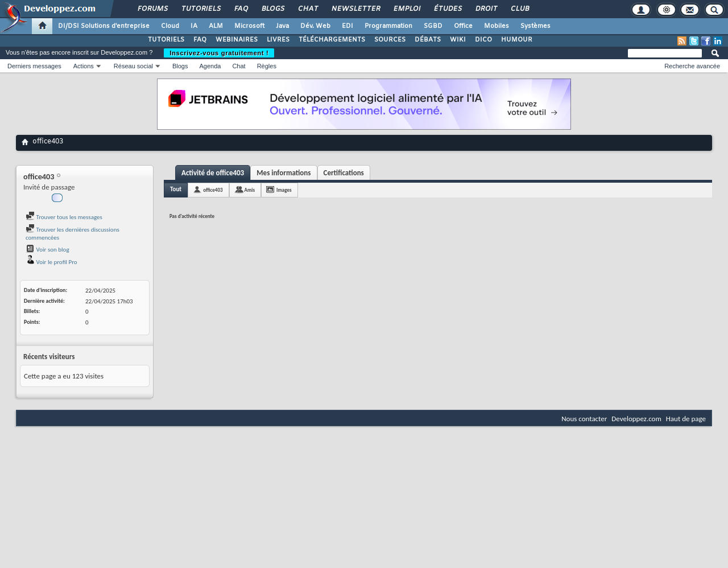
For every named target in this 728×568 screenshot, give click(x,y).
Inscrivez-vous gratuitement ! (219, 53)
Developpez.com (636, 419)
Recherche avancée (692, 66)
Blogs (272, 9)
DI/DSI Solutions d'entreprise (104, 26)
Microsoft (249, 26)
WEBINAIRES (237, 40)
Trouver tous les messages (64, 217)
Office (463, 26)
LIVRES (278, 40)
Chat (307, 9)
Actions (84, 66)
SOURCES (390, 40)
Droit (486, 9)
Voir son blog (47, 250)
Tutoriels (200, 9)
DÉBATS (428, 40)
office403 (213, 190)
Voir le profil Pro (51, 262)
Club (519, 9)
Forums (152, 9)
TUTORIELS (166, 40)
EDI (348, 26)
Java (282, 26)
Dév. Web (315, 26)
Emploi (406, 9)
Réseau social (133, 66)
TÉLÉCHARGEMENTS (332, 40)
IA (194, 26)
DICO (483, 40)
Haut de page (686, 419)
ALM (216, 26)
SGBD (433, 26)
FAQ (241, 9)
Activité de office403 (213, 173)
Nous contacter (584, 419)
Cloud (170, 26)
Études (447, 9)
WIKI (458, 40)
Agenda (210, 66)
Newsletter (355, 9)
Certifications (344, 173)
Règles (267, 66)
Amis (250, 190)
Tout (176, 189)
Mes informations (284, 173)
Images (284, 190)
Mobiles (497, 26)
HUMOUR (517, 40)
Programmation (388, 26)
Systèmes (535, 26)
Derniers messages (34, 66)
